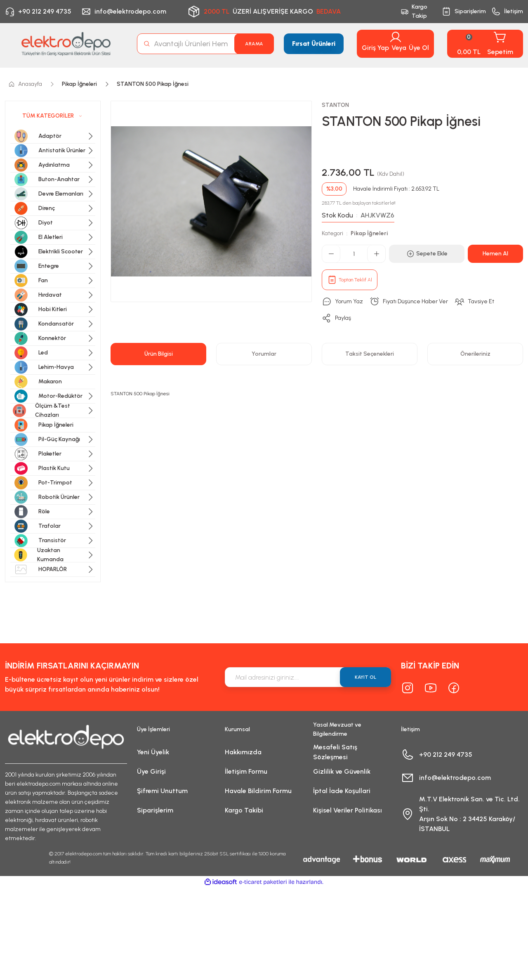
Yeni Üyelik (153, 752)
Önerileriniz (475, 354)
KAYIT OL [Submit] (365, 677)
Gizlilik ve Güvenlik (342, 771)
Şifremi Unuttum (162, 791)
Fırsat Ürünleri (314, 44)
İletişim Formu (246, 771)
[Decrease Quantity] (331, 254)
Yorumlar (264, 354)
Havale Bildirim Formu (258, 791)
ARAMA (254, 44)
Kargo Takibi (244, 810)
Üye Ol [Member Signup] (419, 48)
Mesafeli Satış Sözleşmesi (335, 752)
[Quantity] (354, 254)
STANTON (335, 105)
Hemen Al (495, 254)
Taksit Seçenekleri (370, 354)
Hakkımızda (243, 752)
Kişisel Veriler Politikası (348, 810)
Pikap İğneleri (369, 233)
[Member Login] (396, 37)
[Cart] (485, 44)
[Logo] (66, 44)
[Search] (205, 44)
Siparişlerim (155, 810)
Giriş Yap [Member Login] (375, 48)
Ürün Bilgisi (159, 354)
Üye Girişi (151, 771)
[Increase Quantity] (376, 254)
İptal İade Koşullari (342, 791)
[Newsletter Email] (308, 677)
